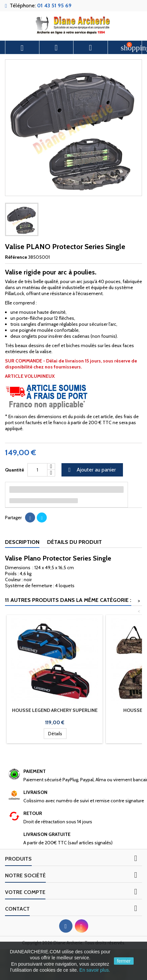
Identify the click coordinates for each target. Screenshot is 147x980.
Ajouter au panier (91, 470)
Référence (16, 257)
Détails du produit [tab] (75, 542)
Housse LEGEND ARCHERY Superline (55, 710)
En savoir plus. (95, 970)
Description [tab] (22, 542)
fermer (124, 961)
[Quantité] (37, 470)
